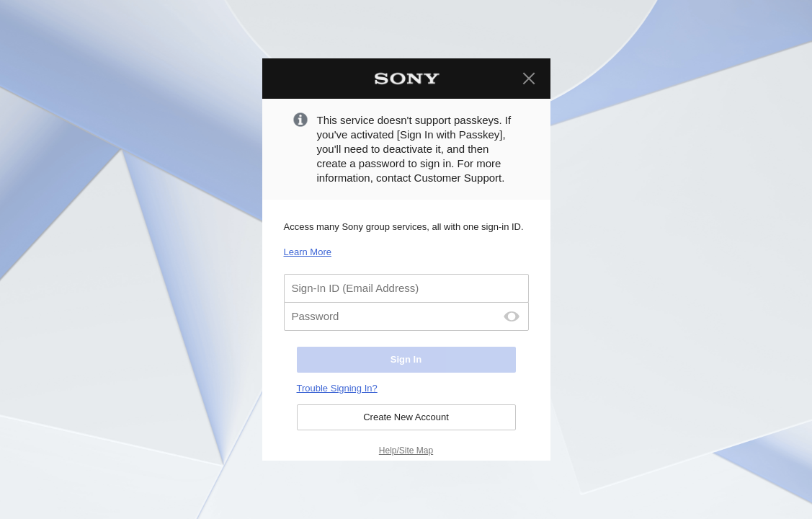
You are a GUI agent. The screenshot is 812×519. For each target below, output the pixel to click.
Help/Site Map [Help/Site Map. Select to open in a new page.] (406, 451)
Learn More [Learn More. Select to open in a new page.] (308, 252)
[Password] (406, 316)
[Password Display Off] (512, 316)
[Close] (529, 79)
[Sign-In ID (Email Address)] (406, 288)
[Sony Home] (406, 79)
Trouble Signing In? (337, 388)
